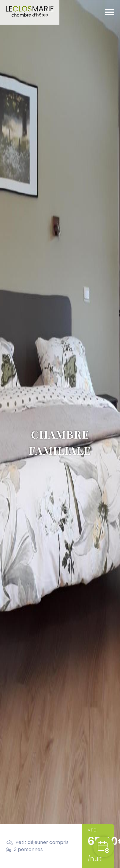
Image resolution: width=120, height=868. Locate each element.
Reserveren (104, 847)
